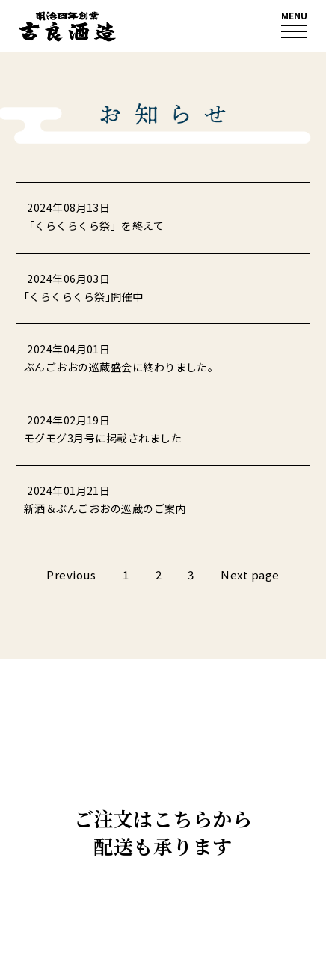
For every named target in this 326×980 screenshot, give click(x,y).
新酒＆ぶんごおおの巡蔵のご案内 (105, 509)
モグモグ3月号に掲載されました (103, 438)
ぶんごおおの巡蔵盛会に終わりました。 (122, 367)
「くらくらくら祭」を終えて (94, 226)
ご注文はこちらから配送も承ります (163, 831)
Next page (250, 575)
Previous (71, 575)
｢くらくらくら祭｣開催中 (84, 297)
